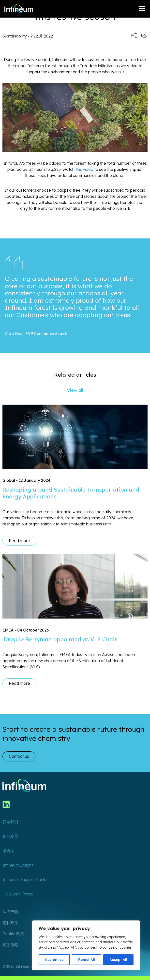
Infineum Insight (18, 865)
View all (75, 390)
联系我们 (10, 822)
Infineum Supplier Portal (25, 880)
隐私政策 (10, 923)
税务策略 (10, 945)
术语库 (8, 851)
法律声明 (10, 912)
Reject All (87, 960)
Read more (19, 541)
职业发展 (10, 836)
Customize (54, 960)
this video (84, 169)
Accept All (118, 960)
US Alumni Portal (18, 894)
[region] (86, 945)
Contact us (19, 756)
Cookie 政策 (13, 934)
